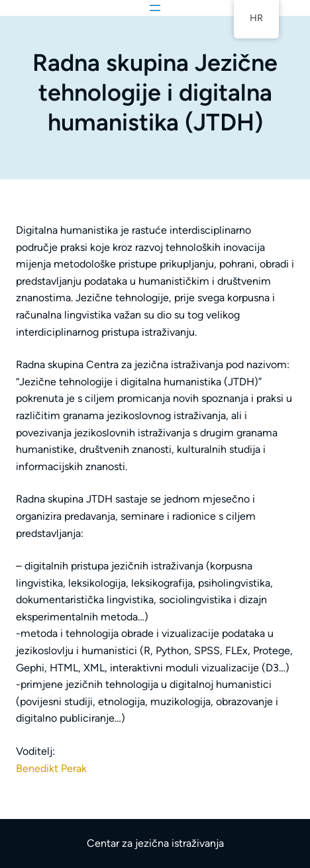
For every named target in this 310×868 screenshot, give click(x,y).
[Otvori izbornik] (155, 8)
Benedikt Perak (51, 768)
